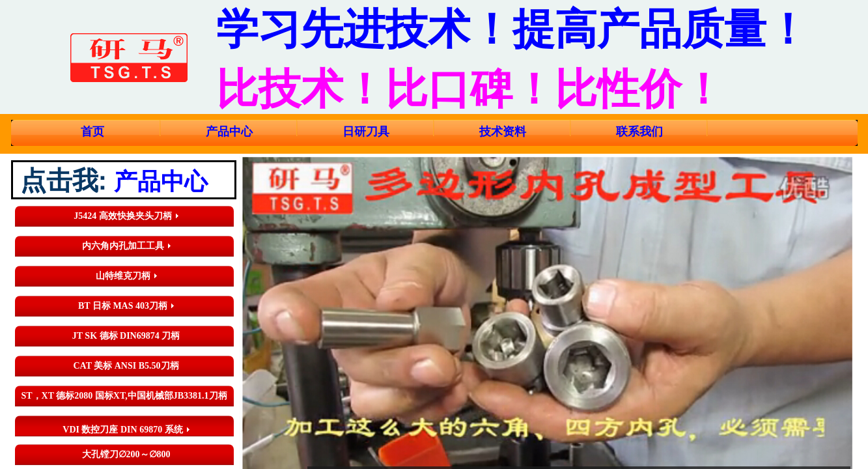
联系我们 (639, 132)
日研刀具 (366, 132)
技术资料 (503, 132)
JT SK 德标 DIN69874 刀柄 (126, 336)
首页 (92, 132)
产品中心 (229, 132)
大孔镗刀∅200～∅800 (126, 454)
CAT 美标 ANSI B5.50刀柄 (126, 366)
